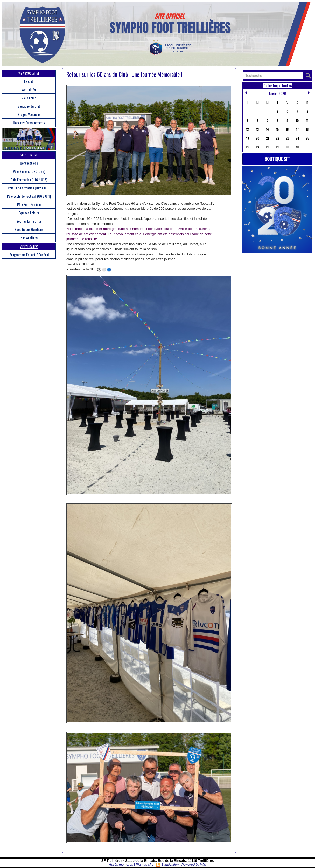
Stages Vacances (29, 114)
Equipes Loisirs (29, 213)
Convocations (29, 163)
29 (278, 147)
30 (287, 147)
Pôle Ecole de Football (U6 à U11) (29, 196)
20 (257, 138)
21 (267, 138)
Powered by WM (194, 864)
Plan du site (145, 864)
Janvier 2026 (277, 93)
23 (287, 138)
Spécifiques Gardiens (29, 229)
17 (297, 129)
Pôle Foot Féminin (29, 204)
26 (247, 147)
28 (267, 147)
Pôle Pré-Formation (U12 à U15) (29, 188)
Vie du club (29, 98)
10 (297, 121)
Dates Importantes (278, 85)
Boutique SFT (277, 159)
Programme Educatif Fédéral (29, 254)
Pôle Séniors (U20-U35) (29, 171)
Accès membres (121, 864)
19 (248, 138)
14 (267, 129)
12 (247, 129)
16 (287, 129)
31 (297, 147)
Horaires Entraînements (29, 123)
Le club (29, 81)
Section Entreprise (29, 221)
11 (307, 121)
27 (258, 147)
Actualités (29, 89)
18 (307, 129)
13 (257, 129)
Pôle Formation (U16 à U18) (29, 179)
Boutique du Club (29, 106)
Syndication (170, 864)
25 (307, 138)
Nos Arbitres (29, 238)
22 (277, 138)
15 (277, 129)
